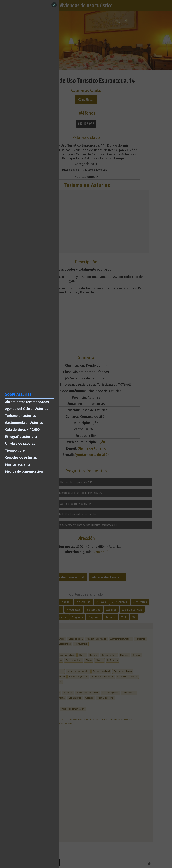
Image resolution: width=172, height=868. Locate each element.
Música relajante (18, 464)
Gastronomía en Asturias (24, 423)
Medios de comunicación (24, 471)
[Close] (54, 5)
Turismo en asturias (20, 416)
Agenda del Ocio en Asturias (27, 409)
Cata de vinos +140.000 (22, 430)
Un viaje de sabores (20, 444)
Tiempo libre (15, 450)
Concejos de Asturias (21, 458)
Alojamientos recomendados (27, 402)
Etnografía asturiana (21, 437)
